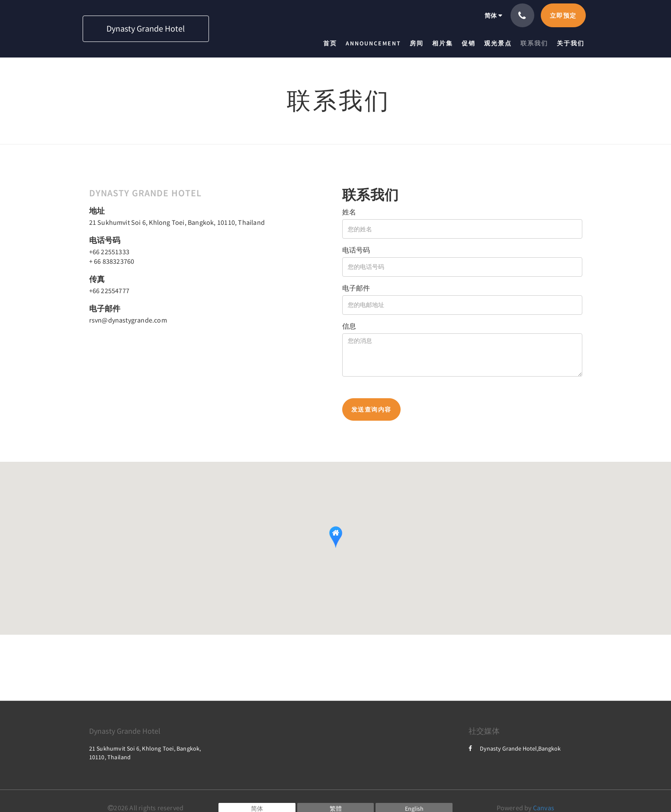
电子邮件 (356, 288)
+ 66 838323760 (112, 261)
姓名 (349, 212)
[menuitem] (332, 43)
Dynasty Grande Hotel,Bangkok (515, 748)
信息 (349, 326)
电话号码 (356, 250)
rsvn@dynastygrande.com (128, 320)
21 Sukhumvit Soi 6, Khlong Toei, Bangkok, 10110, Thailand (177, 222)
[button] (336, 537)
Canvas (544, 808)
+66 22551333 (109, 252)
